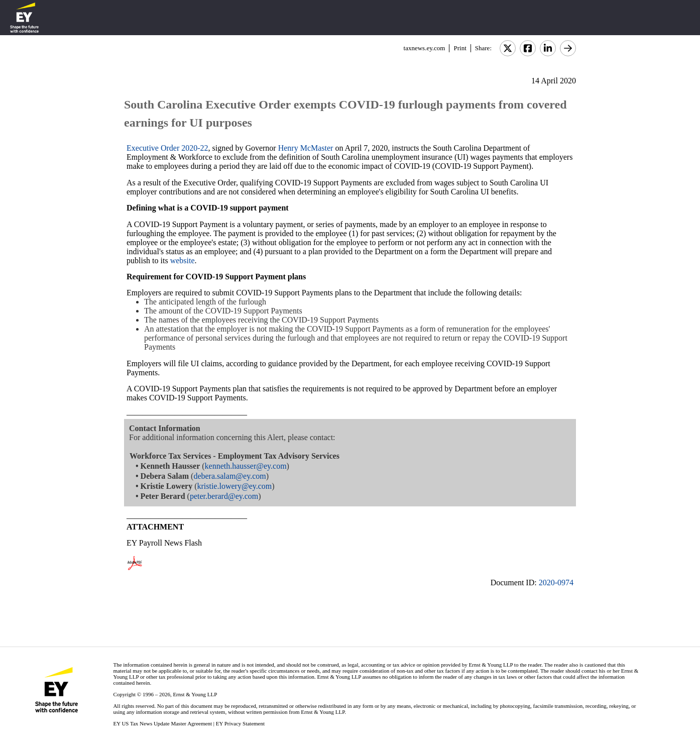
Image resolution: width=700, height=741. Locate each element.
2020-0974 (556, 583)
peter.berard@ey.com (224, 496)
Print (460, 48)
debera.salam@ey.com (229, 476)
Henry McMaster (306, 148)
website (183, 260)
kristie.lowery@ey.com (234, 486)
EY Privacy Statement (240, 723)
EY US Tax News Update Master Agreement (162, 723)
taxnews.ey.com (425, 48)
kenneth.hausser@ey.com (246, 466)
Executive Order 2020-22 (167, 148)
